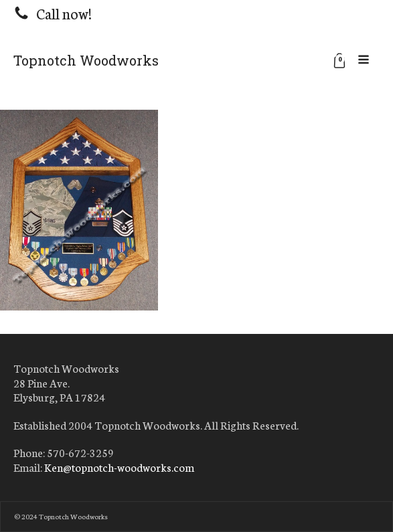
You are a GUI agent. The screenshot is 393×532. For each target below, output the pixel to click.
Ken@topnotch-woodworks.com (119, 467)
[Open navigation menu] (364, 60)
